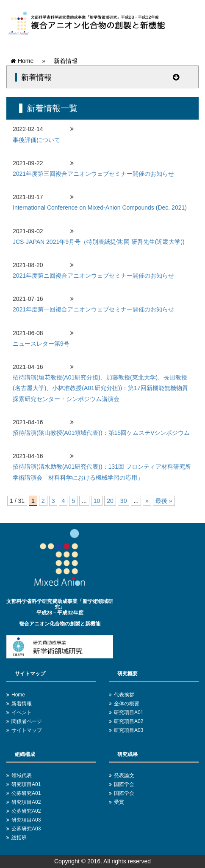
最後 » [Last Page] (164, 501)
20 (110, 501)
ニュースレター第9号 (41, 344)
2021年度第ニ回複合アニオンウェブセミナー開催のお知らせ (93, 276)
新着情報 (66, 61)
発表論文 (124, 775)
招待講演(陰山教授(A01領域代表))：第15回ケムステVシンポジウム (101, 433)
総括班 (19, 838)
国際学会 (124, 784)
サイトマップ (27, 730)
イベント (22, 712)
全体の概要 (127, 704)
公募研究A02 (26, 811)
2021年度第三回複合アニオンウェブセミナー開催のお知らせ (93, 174)
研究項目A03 (129, 730)
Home (22, 61)
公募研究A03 (26, 829)
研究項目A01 (129, 712)
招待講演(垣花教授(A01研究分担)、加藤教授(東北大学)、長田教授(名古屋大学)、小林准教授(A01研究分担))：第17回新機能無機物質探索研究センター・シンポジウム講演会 (100, 388)
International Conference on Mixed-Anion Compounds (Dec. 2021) (100, 207)
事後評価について (36, 140)
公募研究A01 (26, 793)
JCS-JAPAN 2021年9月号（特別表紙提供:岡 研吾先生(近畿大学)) (99, 242)
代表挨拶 (124, 695)
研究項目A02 (129, 721)
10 (97, 501)
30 (124, 501)
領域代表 (22, 775)
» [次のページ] (147, 501)
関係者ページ (27, 721)
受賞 (119, 802)
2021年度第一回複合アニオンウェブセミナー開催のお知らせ (93, 309)
